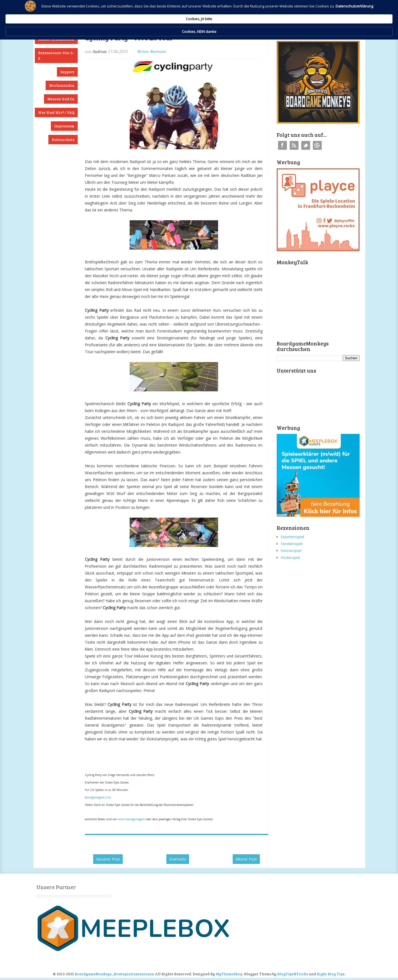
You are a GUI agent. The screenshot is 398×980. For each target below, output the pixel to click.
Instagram (317, 145)
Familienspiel (292, 544)
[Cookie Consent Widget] (199, 13)
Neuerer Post (108, 859)
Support (67, 72)
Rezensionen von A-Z (56, 56)
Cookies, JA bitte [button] (253, 13)
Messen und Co (61, 99)
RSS (294, 145)
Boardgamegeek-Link (98, 797)
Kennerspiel (291, 551)
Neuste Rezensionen (56, 39)
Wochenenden (62, 85)
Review (143, 52)
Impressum (64, 126)
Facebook (282, 145)
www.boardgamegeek (132, 819)
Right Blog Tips (331, 974)
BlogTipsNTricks (293, 974)
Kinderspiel (290, 557)
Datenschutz (63, 140)
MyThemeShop (229, 974)
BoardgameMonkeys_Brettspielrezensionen (114, 974)
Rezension (158, 52)
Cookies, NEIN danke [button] (300, 13)
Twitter (306, 145)
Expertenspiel (292, 537)
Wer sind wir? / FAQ (56, 112)
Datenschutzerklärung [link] (151, 18)
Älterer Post (246, 859)
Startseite (178, 859)
